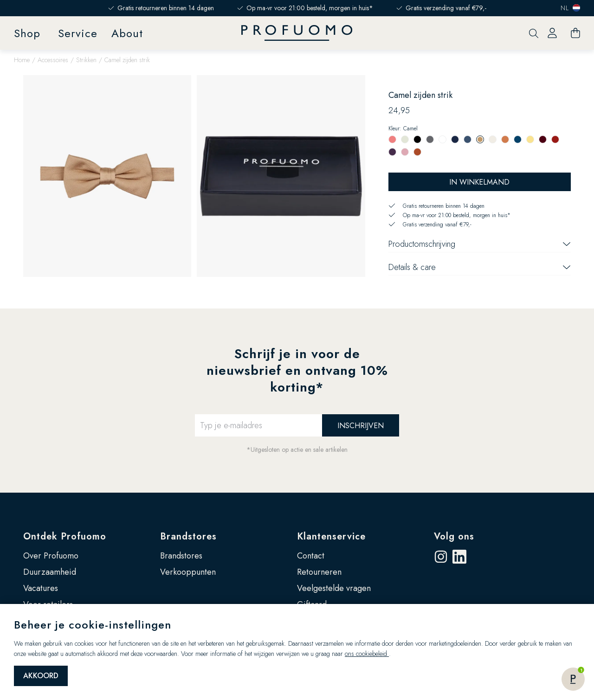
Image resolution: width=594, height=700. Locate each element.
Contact (311, 556)
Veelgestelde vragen (334, 588)
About (127, 33)
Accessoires (53, 60)
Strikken (86, 60)
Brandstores (188, 536)
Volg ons (454, 536)
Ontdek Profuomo (65, 536)
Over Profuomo (51, 556)
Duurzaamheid (50, 572)
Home (22, 60)
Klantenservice (331, 536)
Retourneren (319, 572)
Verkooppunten (188, 572)
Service (78, 33)
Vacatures (41, 588)
